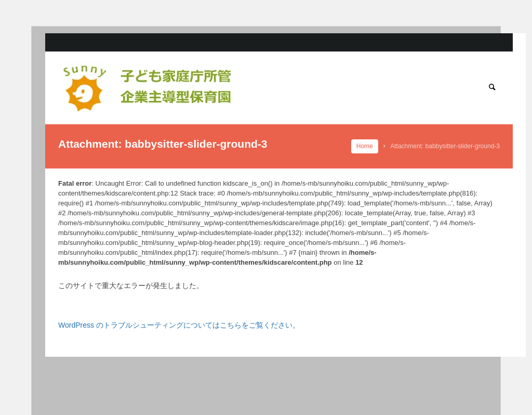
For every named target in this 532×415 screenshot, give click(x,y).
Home (365, 146)
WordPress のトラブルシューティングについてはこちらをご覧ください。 (179, 325)
